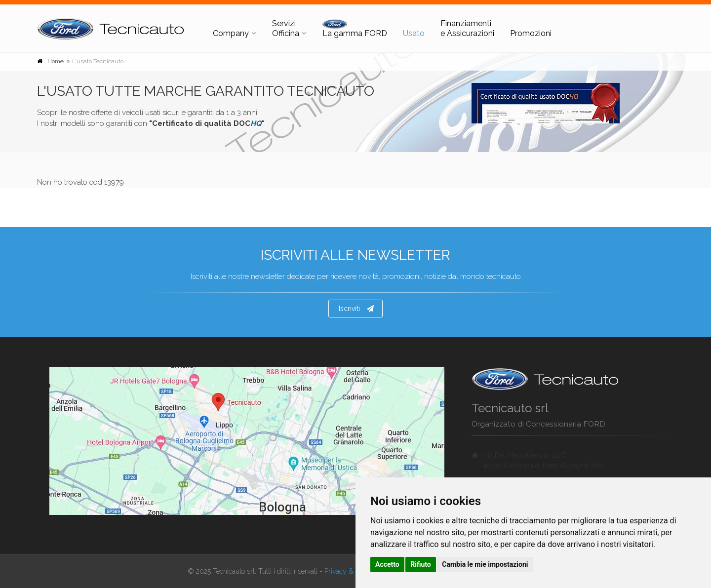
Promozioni (531, 33)
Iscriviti (356, 309)
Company (231, 33)
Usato (414, 33)
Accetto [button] (387, 564)
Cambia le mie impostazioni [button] (485, 564)
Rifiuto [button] (421, 564)
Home (56, 61)
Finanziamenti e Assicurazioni (467, 28)
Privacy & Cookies (352, 571)
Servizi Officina (286, 28)
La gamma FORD (355, 29)
